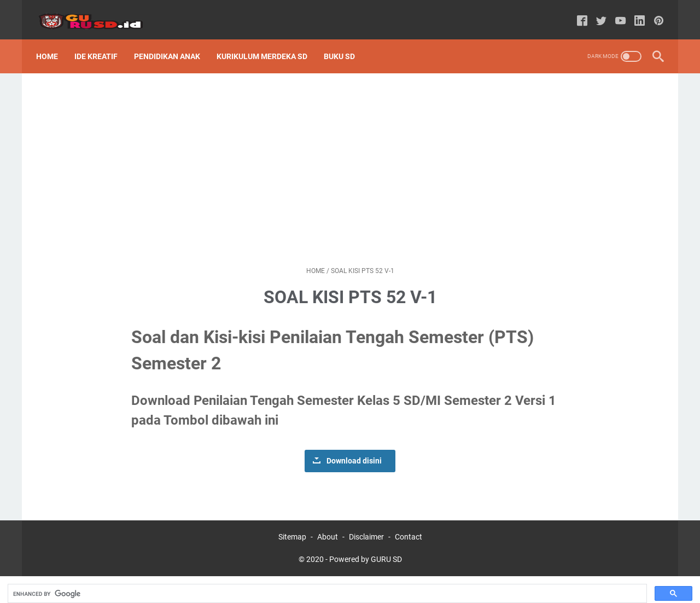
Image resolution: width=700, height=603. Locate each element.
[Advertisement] (350, 156)
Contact (409, 524)
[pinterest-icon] (653, 13)
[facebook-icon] (577, 13)
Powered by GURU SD (366, 547)
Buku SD (345, 43)
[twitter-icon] (596, 13)
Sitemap (292, 524)
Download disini (354, 448)
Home (52, 43)
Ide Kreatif (101, 43)
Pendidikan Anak (173, 43)
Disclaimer (366, 524)
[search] (326, 581)
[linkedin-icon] (634, 13)
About (328, 524)
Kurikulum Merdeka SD (267, 43)
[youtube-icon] (615, 13)
